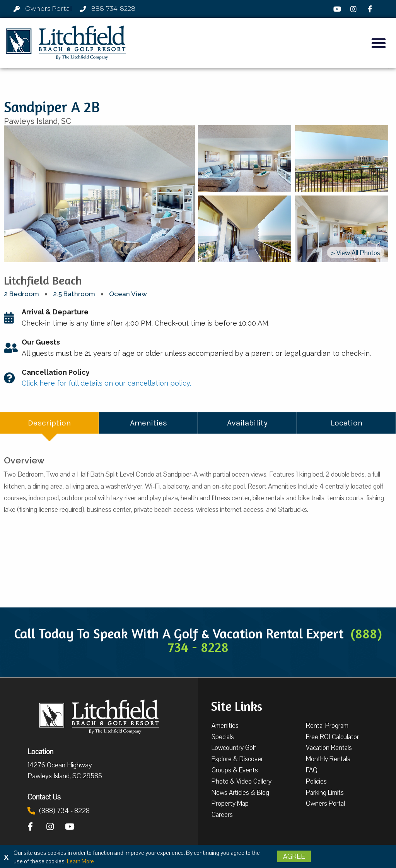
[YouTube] (338, 9)
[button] (379, 43)
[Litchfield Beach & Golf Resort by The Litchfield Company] (66, 43)
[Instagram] (355, 9)
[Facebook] (371, 9)
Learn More (80, 861)
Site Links (236, 705)
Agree (294, 856)
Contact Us (44, 797)
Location (40, 751)
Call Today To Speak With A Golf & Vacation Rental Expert (198, 640)
